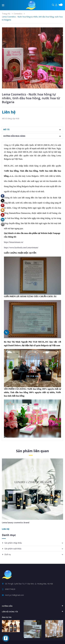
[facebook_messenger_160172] (6, 638)
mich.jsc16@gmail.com (14, 595)
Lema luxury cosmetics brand (16, 522)
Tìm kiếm (26, 640)
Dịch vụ (8, 554)
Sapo (38, 634)
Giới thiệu (38, 640)
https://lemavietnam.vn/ (14, 242)
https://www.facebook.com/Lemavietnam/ (21, 248)
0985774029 (10, 589)
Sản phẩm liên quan (32, 451)
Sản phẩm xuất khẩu (13, 549)
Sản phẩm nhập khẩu (13, 543)
